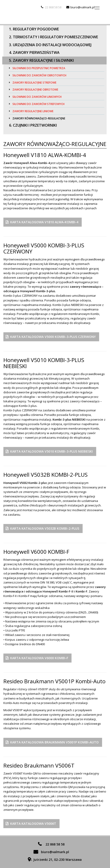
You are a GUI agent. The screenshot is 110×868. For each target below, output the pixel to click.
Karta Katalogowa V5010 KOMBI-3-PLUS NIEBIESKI (51, 451)
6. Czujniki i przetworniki (33, 125)
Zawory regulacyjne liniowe (33, 111)
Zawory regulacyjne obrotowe (35, 90)
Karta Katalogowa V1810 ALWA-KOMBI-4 (44, 222)
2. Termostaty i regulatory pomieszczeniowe (54, 37)
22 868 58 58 (53, 7)
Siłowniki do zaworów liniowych (37, 97)
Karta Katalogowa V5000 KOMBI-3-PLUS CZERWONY (53, 337)
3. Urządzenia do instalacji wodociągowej (50, 45)
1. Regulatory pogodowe (34, 29)
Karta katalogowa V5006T (33, 824)
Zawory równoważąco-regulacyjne (39, 118)
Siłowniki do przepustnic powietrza (39, 68)
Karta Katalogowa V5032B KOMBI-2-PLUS (45, 528)
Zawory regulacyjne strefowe (34, 83)
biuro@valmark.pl (82, 7)
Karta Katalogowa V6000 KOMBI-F (39, 658)
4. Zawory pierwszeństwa (34, 52)
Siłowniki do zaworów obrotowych (39, 75)
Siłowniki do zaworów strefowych (38, 104)
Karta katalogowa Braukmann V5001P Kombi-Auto (54, 742)
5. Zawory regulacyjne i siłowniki (41, 60)
